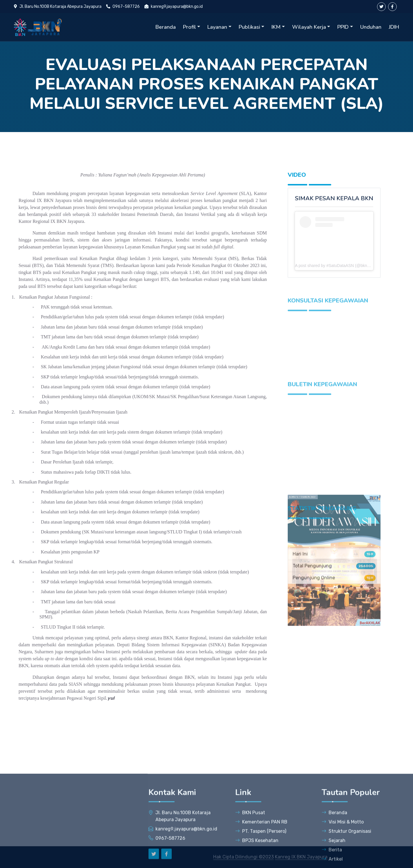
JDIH (394, 27)
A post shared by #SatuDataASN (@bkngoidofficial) (341, 266)
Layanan (217, 27)
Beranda (166, 27)
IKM (276, 27)
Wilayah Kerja (309, 27)
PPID (343, 27)
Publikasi (249, 27)
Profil (190, 27)
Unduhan (371, 27)
